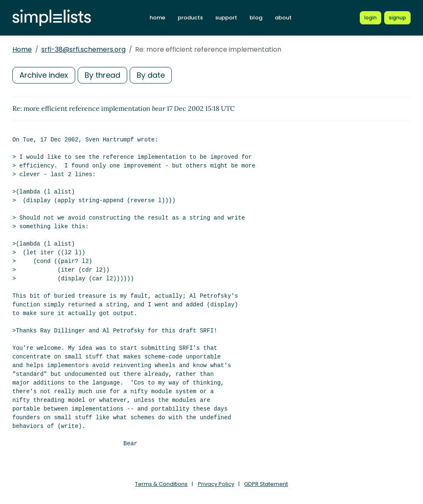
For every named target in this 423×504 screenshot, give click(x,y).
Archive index (44, 75)
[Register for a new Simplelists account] (397, 18)
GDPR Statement (266, 484)
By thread (102, 75)
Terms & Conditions (161, 484)
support (226, 18)
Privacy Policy (216, 484)
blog (256, 18)
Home (22, 49)
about (283, 18)
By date (151, 75)
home (157, 18)
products (190, 18)
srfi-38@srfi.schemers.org (83, 49)
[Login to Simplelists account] (371, 18)
